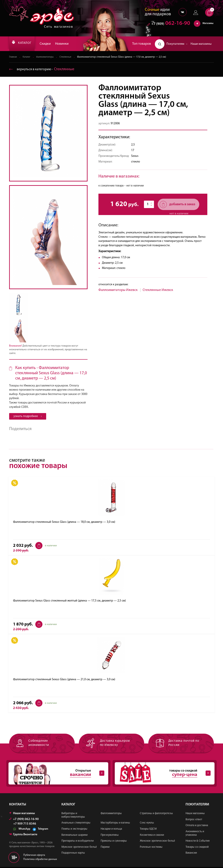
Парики (105, 848)
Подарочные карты (73, 854)
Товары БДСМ (148, 830)
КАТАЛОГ (25, 44)
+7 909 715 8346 (25, 825)
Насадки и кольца (111, 830)
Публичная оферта (34, 856)
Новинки (68, 44)
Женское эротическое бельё (157, 842)
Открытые (56, 774)
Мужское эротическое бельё (79, 848)
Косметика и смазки (152, 836)
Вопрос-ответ (194, 821)
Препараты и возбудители (78, 842)
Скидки (51, 44)
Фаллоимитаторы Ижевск (118, 290)
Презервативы (110, 836)
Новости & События (198, 842)
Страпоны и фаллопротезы (156, 814)
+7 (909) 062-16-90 (24, 820)
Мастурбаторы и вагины (115, 824)
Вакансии (191, 854)
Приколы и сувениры (114, 842)
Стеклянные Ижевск (158, 290)
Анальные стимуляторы (76, 824)
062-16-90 (169, 25)
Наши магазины (201, 44)
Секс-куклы (147, 824)
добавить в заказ (177, 205)
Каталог (29, 57)
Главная (14, 57)
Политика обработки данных (40, 860)
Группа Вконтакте (23, 836)
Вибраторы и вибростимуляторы (73, 816)
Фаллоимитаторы (49, 57)
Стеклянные (72, 57)
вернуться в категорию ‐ (45, 69)
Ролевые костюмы (151, 848)
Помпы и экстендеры (74, 830)
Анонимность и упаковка (195, 834)
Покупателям (177, 44)
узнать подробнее (28, 416)
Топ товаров (142, 44)
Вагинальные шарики (74, 836)
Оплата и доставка (197, 826)
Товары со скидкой (197, 848)
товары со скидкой (162, 774)
